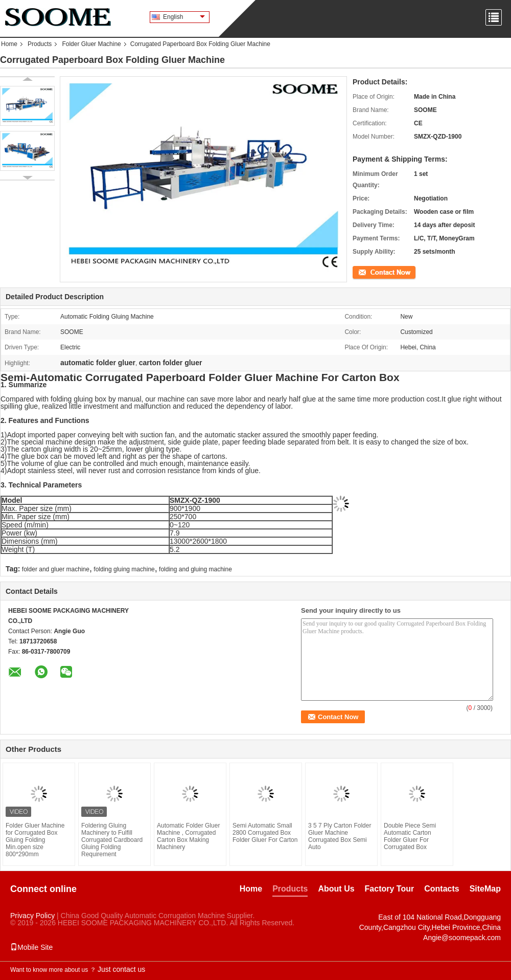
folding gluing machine (124, 569)
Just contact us (121, 969)
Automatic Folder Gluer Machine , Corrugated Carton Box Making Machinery (188, 836)
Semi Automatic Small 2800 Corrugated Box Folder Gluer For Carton (265, 833)
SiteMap (485, 889)
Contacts (442, 889)
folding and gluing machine (195, 569)
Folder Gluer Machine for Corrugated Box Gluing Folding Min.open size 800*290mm (35, 840)
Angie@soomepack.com (462, 938)
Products (40, 44)
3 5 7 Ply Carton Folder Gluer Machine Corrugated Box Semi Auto (340, 836)
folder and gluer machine (56, 569)
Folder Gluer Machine (91, 44)
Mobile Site (31, 947)
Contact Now (370, 272)
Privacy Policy (32, 916)
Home (9, 44)
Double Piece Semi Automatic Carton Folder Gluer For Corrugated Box (410, 836)
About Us (336, 889)
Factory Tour (390, 889)
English (184, 17)
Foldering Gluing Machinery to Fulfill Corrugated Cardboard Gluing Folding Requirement (112, 840)
